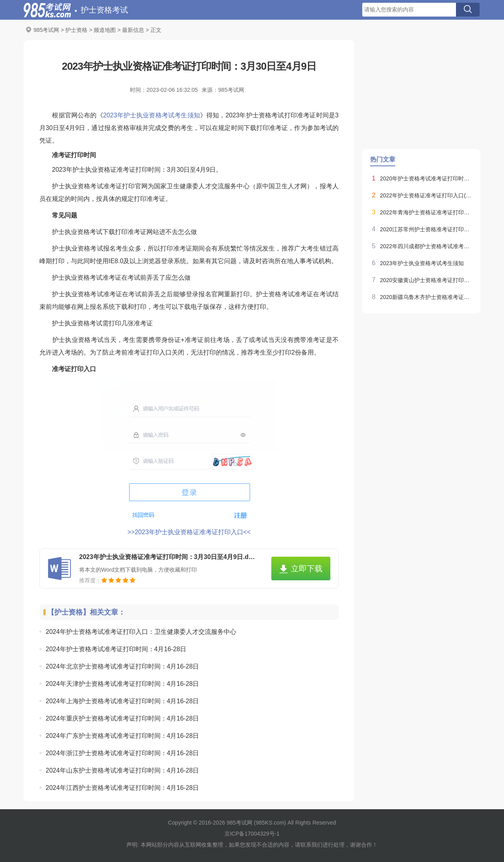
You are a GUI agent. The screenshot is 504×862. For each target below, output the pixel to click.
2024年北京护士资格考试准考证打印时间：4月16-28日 (122, 666)
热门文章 (383, 159)
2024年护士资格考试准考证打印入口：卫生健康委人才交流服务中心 (141, 632)
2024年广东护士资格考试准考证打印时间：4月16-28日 (122, 736)
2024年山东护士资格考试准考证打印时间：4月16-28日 (122, 770)
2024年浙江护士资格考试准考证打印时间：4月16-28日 (122, 753)
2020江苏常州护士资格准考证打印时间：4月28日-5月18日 (426, 229)
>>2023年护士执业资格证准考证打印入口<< (189, 532)
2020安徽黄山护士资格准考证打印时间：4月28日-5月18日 (426, 280)
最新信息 (133, 30)
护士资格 (76, 30)
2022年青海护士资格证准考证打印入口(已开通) (426, 212)
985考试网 (46, 30)
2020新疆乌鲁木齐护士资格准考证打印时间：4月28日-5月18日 (426, 297)
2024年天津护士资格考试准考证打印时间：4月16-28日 (122, 684)
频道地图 (105, 30)
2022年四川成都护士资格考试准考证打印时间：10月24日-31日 (426, 246)
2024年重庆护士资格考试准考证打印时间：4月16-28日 (122, 718)
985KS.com (270, 823)
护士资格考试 (104, 10)
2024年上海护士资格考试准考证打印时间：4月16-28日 (122, 701)
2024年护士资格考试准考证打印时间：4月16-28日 (116, 649)
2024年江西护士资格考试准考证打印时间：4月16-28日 (122, 788)
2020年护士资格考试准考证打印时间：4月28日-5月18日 (426, 178)
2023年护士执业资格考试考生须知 (152, 115)
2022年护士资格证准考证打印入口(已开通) (426, 195)
